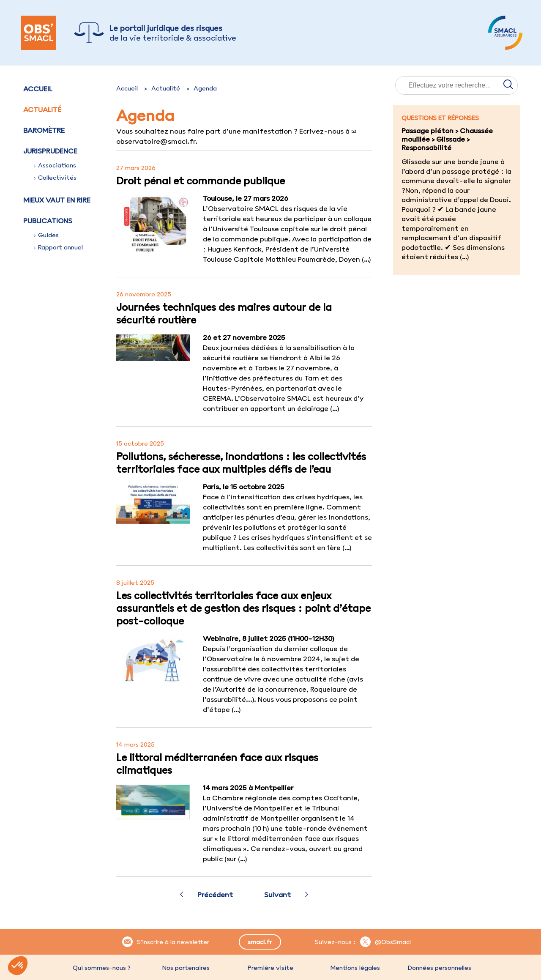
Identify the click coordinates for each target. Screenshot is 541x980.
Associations (55, 165)
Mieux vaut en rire (57, 200)
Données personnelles (440, 968)
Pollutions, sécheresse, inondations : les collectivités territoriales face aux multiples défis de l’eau (241, 463)
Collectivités (55, 178)
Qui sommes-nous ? (102, 968)
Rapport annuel (58, 247)
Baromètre (44, 130)
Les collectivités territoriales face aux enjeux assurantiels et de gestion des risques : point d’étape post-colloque (243, 608)
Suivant (277, 895)
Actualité (42, 109)
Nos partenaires (186, 968)
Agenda (205, 88)
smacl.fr (260, 942)
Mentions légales (355, 968)
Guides (46, 235)
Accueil (38, 89)
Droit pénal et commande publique (201, 181)
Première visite (270, 968)
